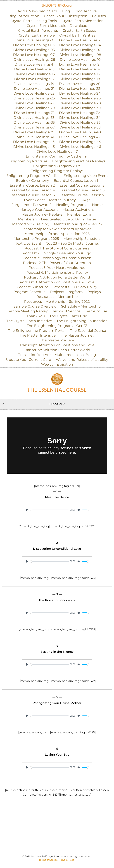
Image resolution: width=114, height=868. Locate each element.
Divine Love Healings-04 (80, 45)
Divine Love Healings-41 (34, 137)
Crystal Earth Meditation (83, 21)
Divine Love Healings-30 (80, 108)
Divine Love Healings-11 (34, 64)
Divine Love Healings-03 (34, 45)
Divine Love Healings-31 (34, 113)
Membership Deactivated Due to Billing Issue (57, 219)
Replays (94, 292)
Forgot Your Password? (31, 205)
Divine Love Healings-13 (34, 69)
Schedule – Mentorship (81, 306)
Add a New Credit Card (37, 11)
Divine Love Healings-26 (80, 98)
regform (76, 292)
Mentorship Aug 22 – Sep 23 (78, 224)
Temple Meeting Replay (27, 311)
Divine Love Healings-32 (80, 113)
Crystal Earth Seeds (79, 31)
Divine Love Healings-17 (34, 79)
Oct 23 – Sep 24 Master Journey (73, 243)
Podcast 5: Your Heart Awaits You (57, 268)
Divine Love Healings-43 (34, 142)
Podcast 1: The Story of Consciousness (57, 248)
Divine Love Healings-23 (34, 93)
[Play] (27, 510)
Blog (66, 11)
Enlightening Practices (28, 161)
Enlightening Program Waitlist (33, 176)
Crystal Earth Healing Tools (34, 21)
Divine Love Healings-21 (34, 89)
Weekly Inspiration (57, 364)
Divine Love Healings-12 (79, 64)
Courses (99, 16)
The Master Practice (57, 340)
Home (97, 205)
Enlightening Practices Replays (79, 161)
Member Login (80, 214)
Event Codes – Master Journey (50, 200)
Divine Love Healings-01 (34, 40)
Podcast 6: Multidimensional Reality (57, 272)
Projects (57, 292)
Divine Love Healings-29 (34, 108)
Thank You (36, 316)
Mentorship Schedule (82, 239)
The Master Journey (77, 335)
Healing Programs (72, 205)
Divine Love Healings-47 (57, 152)
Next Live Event (28, 243)
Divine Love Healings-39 (34, 132)
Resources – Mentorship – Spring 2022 (57, 302)
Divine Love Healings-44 (80, 142)
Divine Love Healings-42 (80, 137)
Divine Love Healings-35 (34, 122)
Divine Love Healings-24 (80, 93)
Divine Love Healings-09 (34, 60)
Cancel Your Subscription (66, 16)
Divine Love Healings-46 (80, 147)
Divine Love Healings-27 (34, 103)
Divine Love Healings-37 (34, 127)
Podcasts (61, 287)
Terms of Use (96, 311)
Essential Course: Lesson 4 (32, 190)
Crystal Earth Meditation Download (57, 26)
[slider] (49, 510)
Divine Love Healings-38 (80, 127)
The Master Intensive (38, 335)
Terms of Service (66, 311)
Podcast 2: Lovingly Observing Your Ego (57, 253)
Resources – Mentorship (57, 297)
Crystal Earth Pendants (38, 31)
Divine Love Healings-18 (80, 79)
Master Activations (79, 210)
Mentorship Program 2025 (36, 239)
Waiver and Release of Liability (82, 360)
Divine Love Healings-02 (80, 40)
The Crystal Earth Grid (68, 316)
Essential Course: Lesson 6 (32, 195)
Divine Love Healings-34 (80, 118)
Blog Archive (86, 11)
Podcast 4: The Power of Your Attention (57, 263)
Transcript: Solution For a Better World (57, 350)
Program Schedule (29, 292)
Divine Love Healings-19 (34, 84)
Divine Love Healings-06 (80, 50)
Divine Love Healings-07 (34, 55)
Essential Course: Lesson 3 (82, 185)
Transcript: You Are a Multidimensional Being (57, 355)
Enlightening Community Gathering (57, 156)
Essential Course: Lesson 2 (32, 185)
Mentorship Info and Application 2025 (57, 234)
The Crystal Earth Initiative (29, 321)
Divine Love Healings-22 (80, 89)
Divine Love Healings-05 (34, 50)
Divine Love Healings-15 (34, 74)
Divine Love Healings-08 (80, 55)
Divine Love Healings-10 (80, 60)
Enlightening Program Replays (57, 171)
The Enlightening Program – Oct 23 (57, 326)
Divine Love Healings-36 (80, 122)
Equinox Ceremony (33, 181)
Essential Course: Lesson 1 (76, 181)
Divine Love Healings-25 (34, 98)
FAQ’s (85, 200)
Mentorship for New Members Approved (57, 229)
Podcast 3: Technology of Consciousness (57, 258)
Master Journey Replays (42, 214)
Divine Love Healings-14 (80, 69)
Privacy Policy (86, 287)
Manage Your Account (39, 210)
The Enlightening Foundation (82, 321)
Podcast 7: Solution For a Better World (57, 277)
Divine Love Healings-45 (34, 147)
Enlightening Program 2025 (57, 166)
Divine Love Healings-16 (80, 74)
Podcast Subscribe (33, 287)
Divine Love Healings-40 (80, 132)
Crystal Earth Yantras (77, 35)
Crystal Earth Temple (37, 35)
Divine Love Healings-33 (34, 118)
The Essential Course (88, 331)
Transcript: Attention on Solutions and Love (57, 345)
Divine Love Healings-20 (80, 84)
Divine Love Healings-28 (80, 103)
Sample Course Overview (35, 306)
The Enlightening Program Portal (37, 331)
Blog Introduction (24, 16)
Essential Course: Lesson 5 (82, 190)
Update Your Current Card (29, 360)
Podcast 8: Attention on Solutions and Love (57, 282)
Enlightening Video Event (86, 176)
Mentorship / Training (31, 224)
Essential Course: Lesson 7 (82, 195)
